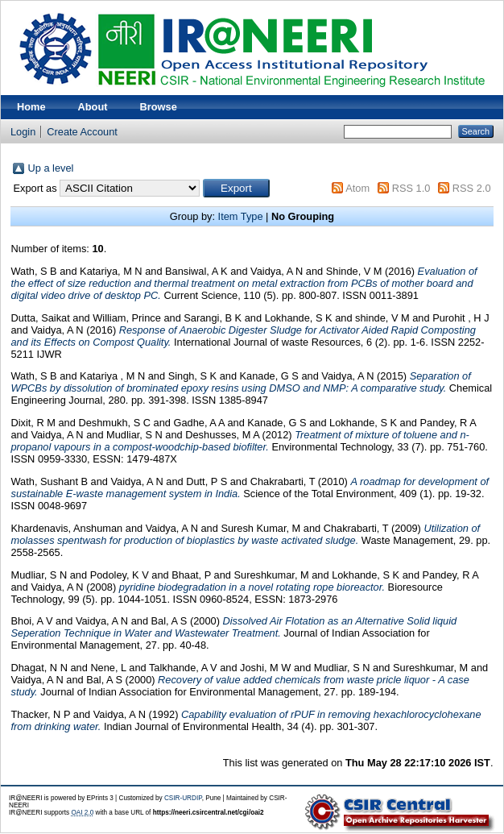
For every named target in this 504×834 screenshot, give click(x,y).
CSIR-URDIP (183, 798)
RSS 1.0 (411, 188)
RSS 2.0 (472, 188)
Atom (357, 188)
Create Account (82, 132)
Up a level (50, 168)
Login (23, 132)
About (93, 107)
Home (31, 107)
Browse (159, 107)
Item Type (241, 216)
